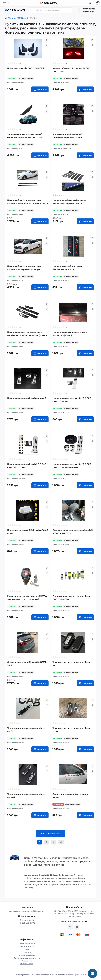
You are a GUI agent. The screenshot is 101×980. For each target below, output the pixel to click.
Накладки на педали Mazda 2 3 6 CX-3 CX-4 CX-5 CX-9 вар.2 (27, 466)
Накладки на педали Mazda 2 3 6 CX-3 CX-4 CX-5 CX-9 (72, 400)
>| (61, 842)
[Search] (32, 10)
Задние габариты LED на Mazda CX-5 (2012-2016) (71, 70)
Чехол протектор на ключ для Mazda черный (26, 796)
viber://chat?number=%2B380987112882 (70, 927)
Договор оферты (27, 946)
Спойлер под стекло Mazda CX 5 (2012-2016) (27, 664)
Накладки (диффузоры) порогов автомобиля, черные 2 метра (69, 202)
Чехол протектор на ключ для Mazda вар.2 (71, 664)
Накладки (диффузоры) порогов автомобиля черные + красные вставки (28, 202)
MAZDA (21, 18)
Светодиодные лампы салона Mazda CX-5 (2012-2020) (71, 598)
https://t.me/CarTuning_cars (77, 927)
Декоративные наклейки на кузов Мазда (70, 796)
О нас (27, 949)
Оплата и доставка (27, 955)
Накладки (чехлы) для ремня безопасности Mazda (67, 268)
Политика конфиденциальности (27, 958)
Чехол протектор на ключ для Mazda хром (71, 730)
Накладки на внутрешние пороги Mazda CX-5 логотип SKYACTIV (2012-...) (27, 334)
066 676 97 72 (90, 11)
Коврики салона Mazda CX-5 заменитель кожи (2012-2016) (67, 136)
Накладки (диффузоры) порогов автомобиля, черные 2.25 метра (24, 268)
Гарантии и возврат (27, 944)
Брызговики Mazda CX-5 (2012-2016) (26, 68)
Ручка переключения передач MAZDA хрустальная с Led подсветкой (27, 598)
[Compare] (47, 45)
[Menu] (4, 3)
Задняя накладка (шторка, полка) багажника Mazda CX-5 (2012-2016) (25, 136)
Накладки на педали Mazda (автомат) (27, 398)
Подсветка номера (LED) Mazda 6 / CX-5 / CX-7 (28, 532)
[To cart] (40, 89)
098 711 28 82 (89, 9)
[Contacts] (90, 3)
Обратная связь (27, 964)
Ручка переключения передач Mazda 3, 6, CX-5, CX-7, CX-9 (73, 532)
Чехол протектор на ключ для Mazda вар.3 (26, 730)
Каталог (13, 18)
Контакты (27, 952)
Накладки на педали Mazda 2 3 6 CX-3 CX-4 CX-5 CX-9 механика (72, 466)
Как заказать (27, 961)
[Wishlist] (47, 40)
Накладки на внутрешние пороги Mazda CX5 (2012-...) (70, 334)
